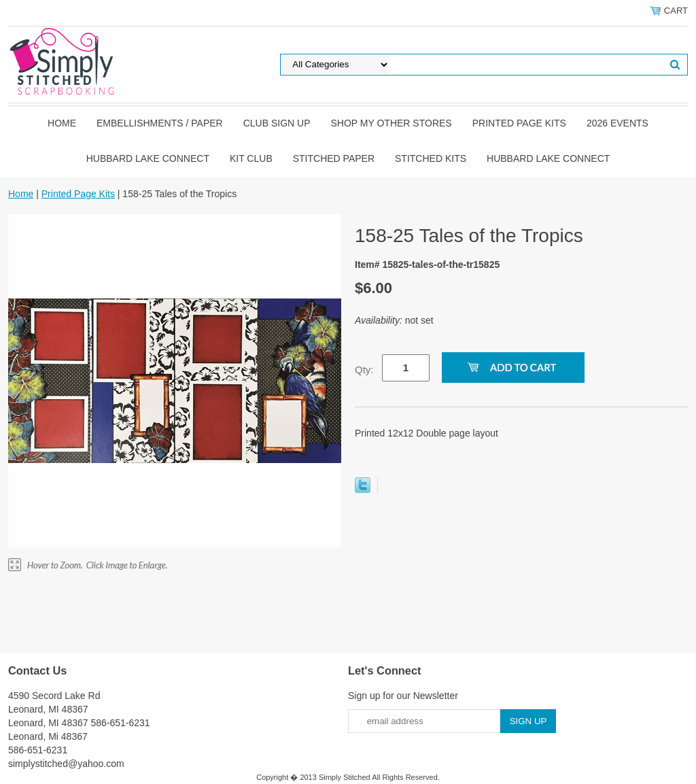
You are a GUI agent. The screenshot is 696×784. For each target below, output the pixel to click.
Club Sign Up (277, 123)
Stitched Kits (431, 158)
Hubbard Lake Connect (148, 158)
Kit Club (251, 158)
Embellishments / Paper (160, 123)
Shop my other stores (391, 123)
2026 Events (617, 123)
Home (62, 123)
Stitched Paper (334, 158)
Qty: (364, 370)
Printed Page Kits (519, 123)
